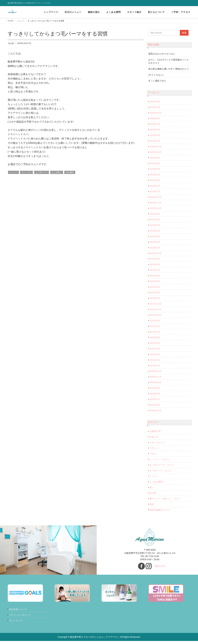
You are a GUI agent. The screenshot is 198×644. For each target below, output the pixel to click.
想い (152, 487)
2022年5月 (155, 276)
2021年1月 (155, 366)
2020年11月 (155, 377)
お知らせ (154, 437)
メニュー (21, 21)
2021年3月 (155, 354)
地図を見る (160, 566)
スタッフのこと (157, 442)
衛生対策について (18, 609)
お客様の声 (155, 431)
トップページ (51, 12)
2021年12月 (155, 304)
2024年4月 (155, 175)
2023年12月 (155, 197)
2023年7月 (155, 225)
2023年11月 (155, 203)
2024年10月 (155, 152)
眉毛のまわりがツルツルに (162, 54)
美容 (152, 504)
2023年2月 (155, 242)
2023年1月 (155, 248)
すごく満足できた (157, 81)
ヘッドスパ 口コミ (160, 459)
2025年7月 (155, 124)
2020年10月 (155, 382)
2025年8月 (155, 118)
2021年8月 (155, 326)
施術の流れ (94, 12)
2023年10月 (155, 208)
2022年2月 (155, 293)
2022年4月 (155, 281)
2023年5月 (155, 231)
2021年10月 (155, 315)
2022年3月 (155, 287)
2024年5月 (155, 169)
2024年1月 (155, 191)
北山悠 (11, 43)
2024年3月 (155, 180)
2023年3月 (155, 236)
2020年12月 (155, 371)
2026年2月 (155, 107)
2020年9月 (155, 388)
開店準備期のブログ (160, 510)
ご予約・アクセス (181, 12)
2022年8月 (155, 264)
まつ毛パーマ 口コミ (161, 471)
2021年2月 (155, 360)
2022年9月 (155, 259)
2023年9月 (155, 214)
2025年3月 (155, 135)
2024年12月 (155, 147)
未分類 (153, 493)
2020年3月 (155, 405)
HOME (11, 21)
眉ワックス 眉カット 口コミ (165, 499)
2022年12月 (155, 253)
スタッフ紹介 (134, 12)
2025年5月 (155, 130)
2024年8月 (155, 158)
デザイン (154, 448)
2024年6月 (155, 163)
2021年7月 (155, 332)
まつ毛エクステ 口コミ (162, 465)
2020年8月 (155, 394)
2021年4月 (155, 349)
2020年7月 (155, 399)
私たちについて (156, 12)
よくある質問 (114, 12)
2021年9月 (155, 321)
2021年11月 (155, 309)
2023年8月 (155, 220)
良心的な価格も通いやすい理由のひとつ (169, 69)
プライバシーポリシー (20, 615)
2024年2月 (155, 186)
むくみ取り (57, 172)
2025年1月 (155, 141)
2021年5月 (155, 343)
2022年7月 (155, 270)
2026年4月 (155, 102)
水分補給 (70, 172)
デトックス (26, 172)
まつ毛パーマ (42, 172)
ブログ (153, 454)
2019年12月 (155, 411)
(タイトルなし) (156, 75)
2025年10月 (155, 113)
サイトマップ (16, 621)
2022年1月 (155, 298)
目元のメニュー (73, 12)
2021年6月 (155, 337)
